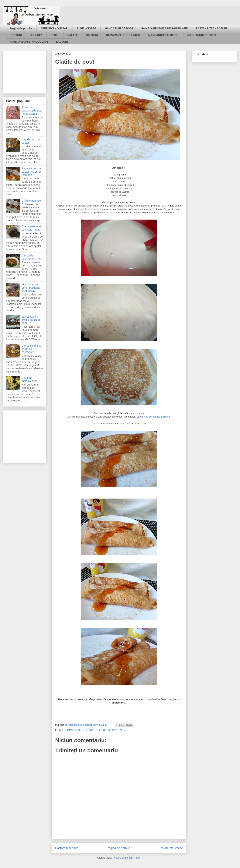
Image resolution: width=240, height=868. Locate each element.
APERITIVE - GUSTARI (54, 28)
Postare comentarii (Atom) (127, 858)
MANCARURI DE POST (119, 28)
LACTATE (62, 42)
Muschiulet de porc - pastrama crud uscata (31, 288)
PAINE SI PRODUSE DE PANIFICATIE (165, 28)
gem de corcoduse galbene (155, 417)
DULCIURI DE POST (107, 730)
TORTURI (16, 35)
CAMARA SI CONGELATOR (123, 35)
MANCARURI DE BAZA (202, 35)
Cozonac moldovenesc (30, 379)
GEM (123, 730)
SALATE (73, 35)
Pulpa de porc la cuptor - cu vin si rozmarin (31, 172)
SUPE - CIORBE (87, 28)
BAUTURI (92, 35)
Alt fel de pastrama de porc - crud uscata (32, 111)
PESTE (55, 35)
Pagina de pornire (21, 28)
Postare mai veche (171, 848)
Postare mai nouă (67, 848)
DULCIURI (36, 35)
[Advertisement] (25, 71)
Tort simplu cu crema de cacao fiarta (31, 320)
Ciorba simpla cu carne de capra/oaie (32, 349)
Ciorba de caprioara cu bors (32, 257)
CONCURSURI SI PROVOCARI (29, 42)
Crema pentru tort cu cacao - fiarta (32, 228)
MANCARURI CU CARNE (164, 35)
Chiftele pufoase (31, 201)
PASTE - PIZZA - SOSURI (211, 28)
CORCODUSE (73, 730)
